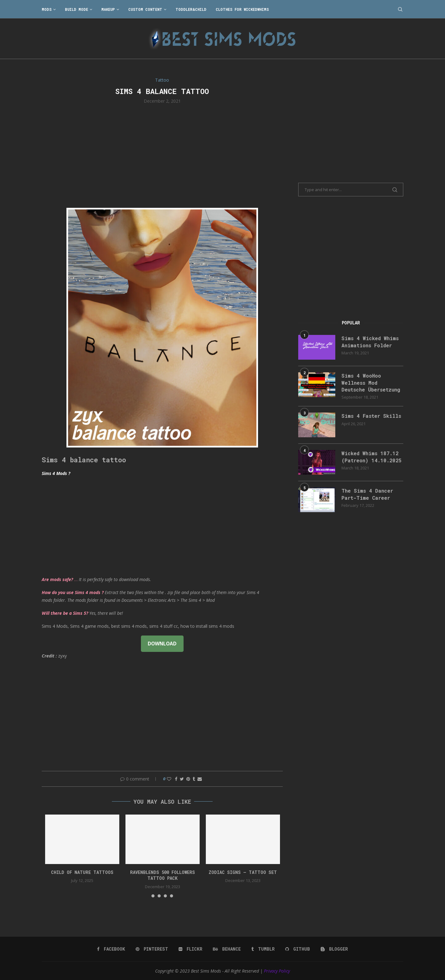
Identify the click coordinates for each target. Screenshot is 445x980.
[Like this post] (169, 779)
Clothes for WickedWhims (242, 9)
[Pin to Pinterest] (188, 779)
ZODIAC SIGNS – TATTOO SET (243, 872)
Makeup (108, 9)
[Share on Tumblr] (194, 779)
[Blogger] (334, 949)
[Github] (298, 949)
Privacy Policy (277, 971)
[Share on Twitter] (182, 779)
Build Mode (76, 9)
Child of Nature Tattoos (82, 872)
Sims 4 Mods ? (56, 473)
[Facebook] (111, 949)
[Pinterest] (152, 949)
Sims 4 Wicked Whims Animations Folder (370, 342)
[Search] (400, 9)
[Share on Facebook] (176, 779)
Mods (47, 9)
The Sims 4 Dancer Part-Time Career (367, 494)
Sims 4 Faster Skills (371, 416)
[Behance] (227, 949)
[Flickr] (191, 949)
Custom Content (145, 9)
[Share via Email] (200, 779)
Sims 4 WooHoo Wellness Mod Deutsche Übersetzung (371, 383)
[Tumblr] (263, 949)
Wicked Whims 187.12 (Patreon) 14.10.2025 (372, 457)
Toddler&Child (191, 9)
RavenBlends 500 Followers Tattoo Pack (163, 875)
